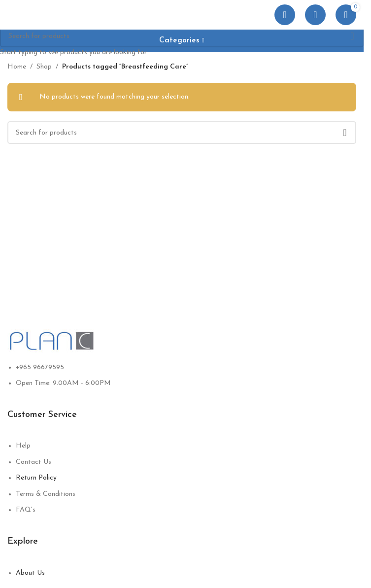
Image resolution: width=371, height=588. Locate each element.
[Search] (315, 15)
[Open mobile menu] (285, 15)
